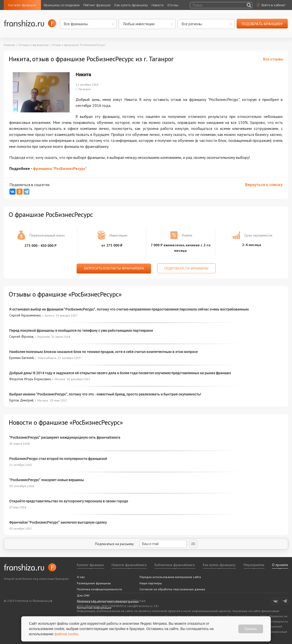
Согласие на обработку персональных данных (172, 589)
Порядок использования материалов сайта (170, 577)
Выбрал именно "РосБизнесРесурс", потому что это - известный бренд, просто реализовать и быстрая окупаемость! (105, 394)
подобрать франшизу (262, 24)
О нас (81, 577)
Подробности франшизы (186, 268)
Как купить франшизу (131, 5)
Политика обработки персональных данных (108, 602)
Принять (251, 629)
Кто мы (173, 5)
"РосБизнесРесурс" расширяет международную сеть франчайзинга (65, 437)
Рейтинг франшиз (97, 5)
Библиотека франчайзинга (175, 565)
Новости (158, 5)
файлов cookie (66, 634)
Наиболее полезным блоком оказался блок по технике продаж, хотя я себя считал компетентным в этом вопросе (103, 352)
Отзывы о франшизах (34, 45)
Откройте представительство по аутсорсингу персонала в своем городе (69, 501)
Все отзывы (273, 59)
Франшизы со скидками (62, 5)
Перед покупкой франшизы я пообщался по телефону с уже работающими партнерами (81, 330)
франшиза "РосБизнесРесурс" (60, 168)
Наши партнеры (151, 583)
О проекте (280, 565)
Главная (9, 45)
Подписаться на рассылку (141, 544)
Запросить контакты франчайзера (114, 268)
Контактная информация (94, 608)
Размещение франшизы (94, 583)
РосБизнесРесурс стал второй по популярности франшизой (58, 459)
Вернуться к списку (264, 185)
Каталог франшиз (22, 5)
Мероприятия (254, 565)
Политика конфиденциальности (99, 589)
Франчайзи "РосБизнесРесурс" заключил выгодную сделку (58, 522)
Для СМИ (83, 595)
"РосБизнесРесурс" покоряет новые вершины (47, 480)
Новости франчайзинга (129, 565)
